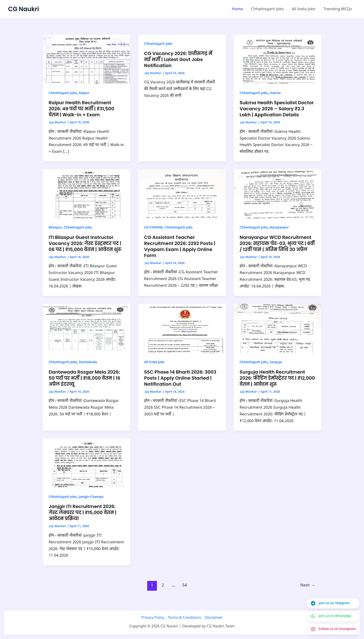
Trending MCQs (338, 9)
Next (308, 585)
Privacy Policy (153, 618)
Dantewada (88, 362)
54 (185, 585)
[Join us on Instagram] (333, 629)
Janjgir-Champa (91, 497)
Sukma (275, 93)
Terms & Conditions (184, 618)
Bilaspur (55, 228)
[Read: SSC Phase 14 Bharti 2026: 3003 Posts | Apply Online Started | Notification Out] (182, 329)
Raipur (84, 93)
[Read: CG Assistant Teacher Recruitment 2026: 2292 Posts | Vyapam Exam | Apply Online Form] (182, 194)
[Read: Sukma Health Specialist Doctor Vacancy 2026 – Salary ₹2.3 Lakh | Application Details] (278, 59)
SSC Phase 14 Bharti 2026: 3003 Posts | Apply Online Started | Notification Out (180, 378)
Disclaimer (214, 618)
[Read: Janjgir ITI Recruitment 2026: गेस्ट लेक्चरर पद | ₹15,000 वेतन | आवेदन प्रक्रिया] (86, 463)
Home (237, 9)
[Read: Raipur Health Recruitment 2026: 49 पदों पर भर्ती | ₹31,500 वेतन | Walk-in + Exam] (86, 59)
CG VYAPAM (153, 228)
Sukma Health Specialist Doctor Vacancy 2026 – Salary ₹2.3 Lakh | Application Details (277, 109)
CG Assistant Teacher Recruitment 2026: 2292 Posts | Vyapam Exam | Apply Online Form (180, 246)
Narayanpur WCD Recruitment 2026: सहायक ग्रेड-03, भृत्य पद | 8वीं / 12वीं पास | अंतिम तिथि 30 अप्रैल (277, 243)
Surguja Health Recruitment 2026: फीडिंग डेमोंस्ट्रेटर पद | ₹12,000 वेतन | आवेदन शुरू (277, 378)
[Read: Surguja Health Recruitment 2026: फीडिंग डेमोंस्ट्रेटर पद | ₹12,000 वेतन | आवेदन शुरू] (278, 329)
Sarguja (276, 362)
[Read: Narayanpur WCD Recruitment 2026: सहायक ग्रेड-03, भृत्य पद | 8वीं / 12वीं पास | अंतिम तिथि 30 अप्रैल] (278, 194)
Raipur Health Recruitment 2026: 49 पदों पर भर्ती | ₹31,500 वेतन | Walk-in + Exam (81, 109)
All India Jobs (304, 9)
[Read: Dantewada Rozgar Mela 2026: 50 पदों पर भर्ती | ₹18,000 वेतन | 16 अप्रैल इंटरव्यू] (86, 329)
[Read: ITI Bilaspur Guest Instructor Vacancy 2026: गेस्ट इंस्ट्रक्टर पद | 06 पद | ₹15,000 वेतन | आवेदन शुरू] (86, 194)
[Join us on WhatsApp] (333, 616)
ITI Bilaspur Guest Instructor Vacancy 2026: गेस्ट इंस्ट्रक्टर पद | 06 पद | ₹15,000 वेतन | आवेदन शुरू (85, 243)
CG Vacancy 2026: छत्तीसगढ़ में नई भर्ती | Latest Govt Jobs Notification (178, 59)
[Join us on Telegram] (333, 603)
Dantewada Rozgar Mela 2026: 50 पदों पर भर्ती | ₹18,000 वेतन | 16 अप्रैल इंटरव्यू (85, 378)
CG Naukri (24, 9)
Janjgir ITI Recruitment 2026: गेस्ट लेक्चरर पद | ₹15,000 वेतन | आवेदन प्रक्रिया (83, 512)
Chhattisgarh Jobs (267, 9)
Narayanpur (279, 228)
